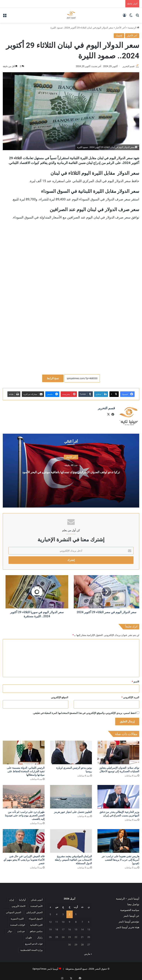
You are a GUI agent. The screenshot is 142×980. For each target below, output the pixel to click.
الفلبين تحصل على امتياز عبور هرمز (73, 810)
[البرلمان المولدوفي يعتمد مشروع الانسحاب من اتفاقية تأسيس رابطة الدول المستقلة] (71, 839)
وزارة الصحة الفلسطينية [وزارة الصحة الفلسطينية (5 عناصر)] (31, 948)
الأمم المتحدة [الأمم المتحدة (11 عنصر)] (37, 904)
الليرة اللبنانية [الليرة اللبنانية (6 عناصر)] (36, 923)
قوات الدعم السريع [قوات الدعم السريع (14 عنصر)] (34, 942)
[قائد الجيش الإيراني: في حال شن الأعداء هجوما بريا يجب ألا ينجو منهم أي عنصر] (24, 839)
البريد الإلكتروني (130, 696)
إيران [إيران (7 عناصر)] (12, 898)
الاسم (136, 680)
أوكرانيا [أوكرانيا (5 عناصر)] (22, 898)
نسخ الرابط (53, 378)
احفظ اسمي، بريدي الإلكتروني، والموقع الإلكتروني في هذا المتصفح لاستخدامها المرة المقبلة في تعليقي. (84, 711)
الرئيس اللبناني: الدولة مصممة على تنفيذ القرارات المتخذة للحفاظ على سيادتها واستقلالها (26, 770)
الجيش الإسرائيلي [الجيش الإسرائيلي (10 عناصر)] (34, 911)
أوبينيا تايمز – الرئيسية (128, 897)
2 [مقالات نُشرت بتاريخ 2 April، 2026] (69, 913)
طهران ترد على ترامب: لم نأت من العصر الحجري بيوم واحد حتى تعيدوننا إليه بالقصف (25, 814)
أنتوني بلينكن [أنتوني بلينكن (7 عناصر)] (37, 898)
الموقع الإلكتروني (60, 696)
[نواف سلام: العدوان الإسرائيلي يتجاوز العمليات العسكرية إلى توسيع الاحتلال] (118, 751)
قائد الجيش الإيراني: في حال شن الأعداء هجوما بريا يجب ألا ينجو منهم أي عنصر (24, 858)
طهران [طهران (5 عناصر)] (29, 936)
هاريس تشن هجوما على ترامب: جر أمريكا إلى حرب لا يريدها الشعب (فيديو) (120, 858)
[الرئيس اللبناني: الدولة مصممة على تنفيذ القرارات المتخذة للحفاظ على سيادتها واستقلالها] (24, 751)
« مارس (88, 952)
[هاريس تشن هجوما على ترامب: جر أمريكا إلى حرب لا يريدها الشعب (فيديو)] (118, 839)
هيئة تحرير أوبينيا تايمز (128, 926)
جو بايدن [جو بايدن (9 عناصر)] (21, 930)
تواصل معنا (133, 903)
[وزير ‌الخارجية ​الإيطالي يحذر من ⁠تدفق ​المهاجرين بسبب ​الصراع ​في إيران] (118, 795)
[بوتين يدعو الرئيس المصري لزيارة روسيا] (71, 751)
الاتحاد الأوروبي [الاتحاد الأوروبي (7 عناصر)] (18, 904)
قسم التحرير (127, 66)
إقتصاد (119, 36)
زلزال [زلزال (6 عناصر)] (40, 936)
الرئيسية (134, 28)
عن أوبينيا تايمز (131, 914)
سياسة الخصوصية (130, 908)
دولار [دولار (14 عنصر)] (10, 930)
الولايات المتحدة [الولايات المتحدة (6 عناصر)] (18, 923)
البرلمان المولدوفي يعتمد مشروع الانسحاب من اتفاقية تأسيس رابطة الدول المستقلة (73, 858)
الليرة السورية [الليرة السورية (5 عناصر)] (17, 917)
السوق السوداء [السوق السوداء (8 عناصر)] (36, 917)
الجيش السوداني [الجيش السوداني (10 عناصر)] (13, 911)
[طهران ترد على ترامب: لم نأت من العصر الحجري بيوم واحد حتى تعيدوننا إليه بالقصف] (24, 795)
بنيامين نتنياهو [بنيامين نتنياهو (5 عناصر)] (36, 930)
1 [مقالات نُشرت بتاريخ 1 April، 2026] (76, 913)
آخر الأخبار (120, 28)
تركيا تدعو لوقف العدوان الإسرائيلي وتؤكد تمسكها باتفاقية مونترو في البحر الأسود (71, 469)
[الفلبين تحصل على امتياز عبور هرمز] (71, 795)
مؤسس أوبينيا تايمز (129, 920)
